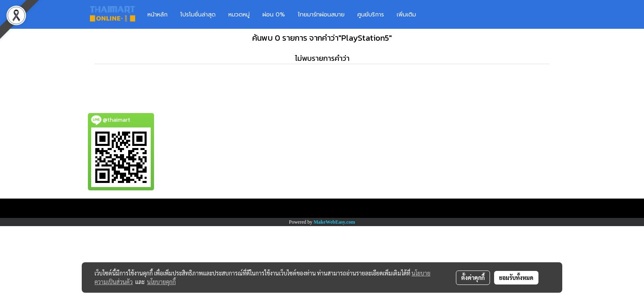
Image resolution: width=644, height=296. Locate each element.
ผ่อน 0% (274, 15)
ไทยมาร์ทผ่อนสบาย (321, 15)
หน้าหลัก (158, 15)
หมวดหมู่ (239, 15)
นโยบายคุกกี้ (161, 282)
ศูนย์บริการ (371, 15)
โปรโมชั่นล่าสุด (198, 15)
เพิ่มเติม (406, 15)
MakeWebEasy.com (335, 222)
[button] (435, 14)
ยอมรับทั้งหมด (516, 277)
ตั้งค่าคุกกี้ (473, 277)
